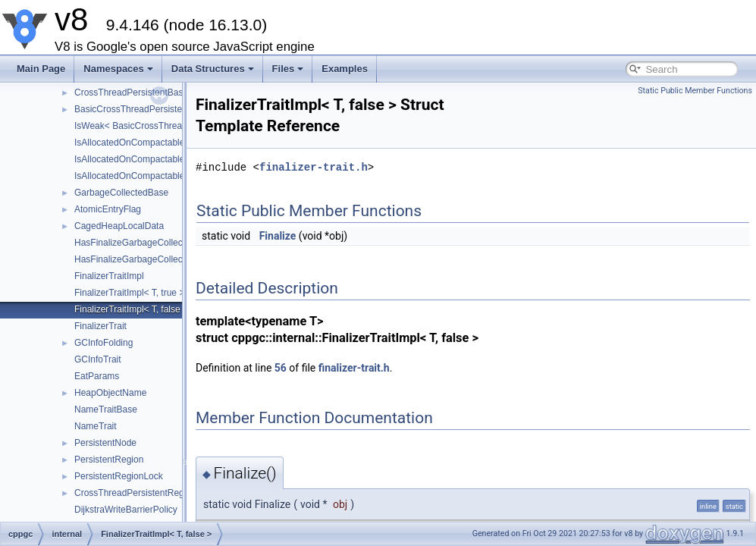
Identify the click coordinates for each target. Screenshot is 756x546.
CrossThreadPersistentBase (131, 93)
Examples (345, 69)
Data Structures (213, 69)
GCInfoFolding (104, 343)
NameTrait (96, 426)
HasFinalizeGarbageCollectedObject (148, 243)
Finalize (278, 236)
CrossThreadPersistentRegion (135, 493)
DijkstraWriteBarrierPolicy (126, 510)
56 (281, 368)
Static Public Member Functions (695, 91)
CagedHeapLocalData (119, 226)
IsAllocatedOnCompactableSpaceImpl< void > (167, 159)
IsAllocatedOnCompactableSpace (142, 176)
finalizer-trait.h (314, 167)
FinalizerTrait (100, 326)
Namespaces (118, 69)
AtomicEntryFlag (108, 209)
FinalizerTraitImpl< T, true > (129, 293)
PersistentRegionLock (119, 476)
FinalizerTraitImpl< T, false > (131, 309)
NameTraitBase (106, 409)
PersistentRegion (109, 460)
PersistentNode (105, 443)
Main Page (41, 69)
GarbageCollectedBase (121, 193)
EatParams (97, 376)
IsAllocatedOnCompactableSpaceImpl (151, 143)
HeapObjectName (110, 393)
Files (288, 69)
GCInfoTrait (98, 359)
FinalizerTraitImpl (109, 276)
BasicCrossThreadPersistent (132, 109)
